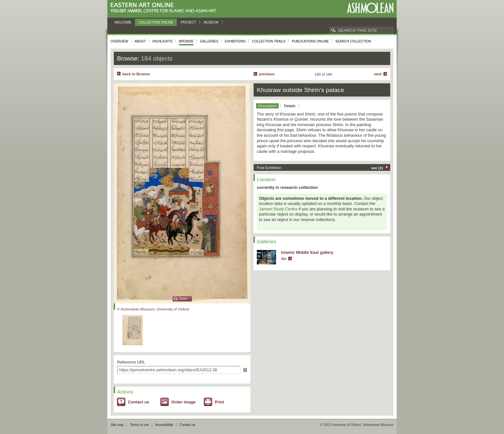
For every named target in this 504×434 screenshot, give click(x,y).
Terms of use (139, 425)
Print (219, 402)
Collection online (156, 22)
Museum (211, 22)
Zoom (183, 299)
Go (284, 259)
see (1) (377, 168)
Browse (186, 41)
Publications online (310, 41)
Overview (119, 41)
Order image (183, 402)
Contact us (139, 402)
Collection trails (269, 41)
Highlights (162, 41)
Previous (267, 74)
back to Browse (136, 74)
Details (290, 106)
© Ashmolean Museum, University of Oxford (153, 309)
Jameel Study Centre (278, 209)
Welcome (123, 22)
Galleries (209, 41)
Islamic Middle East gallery (307, 252)
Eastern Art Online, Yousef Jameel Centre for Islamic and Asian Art (165, 8)
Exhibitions (235, 41)
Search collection (353, 41)
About (140, 41)
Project (188, 22)
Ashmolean (370, 8)
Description (267, 106)
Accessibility (164, 425)
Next (378, 74)
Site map (117, 425)
